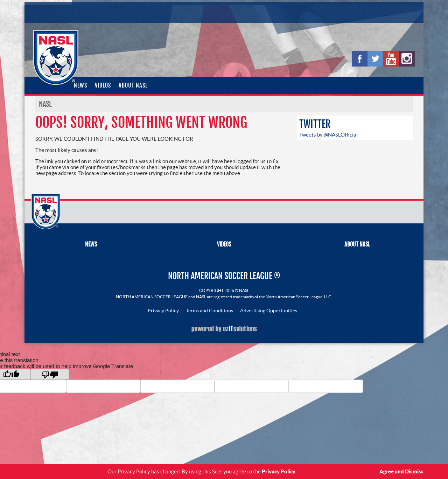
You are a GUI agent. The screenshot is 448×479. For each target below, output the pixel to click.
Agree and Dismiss (401, 471)
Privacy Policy (163, 311)
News (80, 85)
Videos (103, 85)
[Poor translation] (50, 374)
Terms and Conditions (209, 311)
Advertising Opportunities (269, 311)
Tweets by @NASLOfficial (328, 135)
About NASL (133, 85)
